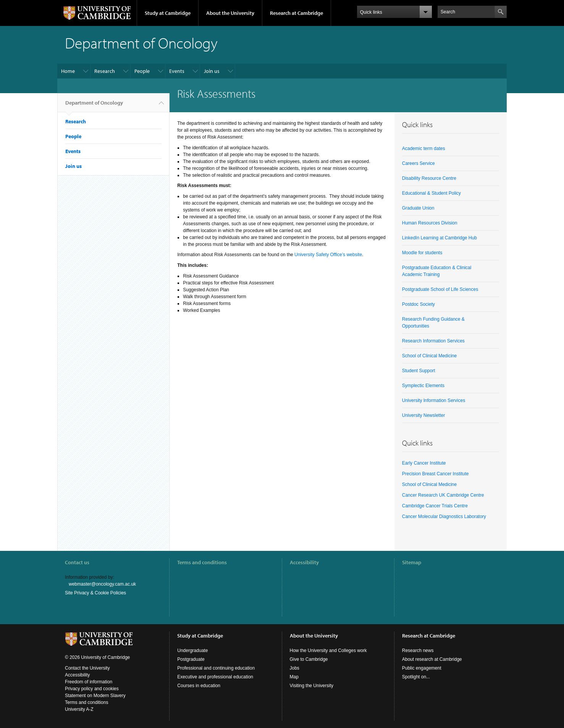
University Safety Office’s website (328, 255)
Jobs (295, 668)
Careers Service (419, 163)
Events (177, 71)
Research (105, 71)
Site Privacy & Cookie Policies (95, 593)
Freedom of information (89, 682)
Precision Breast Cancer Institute (436, 474)
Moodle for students (422, 253)
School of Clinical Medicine (429, 356)
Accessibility (304, 562)
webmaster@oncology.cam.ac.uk (102, 584)
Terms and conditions (202, 562)
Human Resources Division (430, 223)
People (142, 71)
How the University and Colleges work (328, 651)
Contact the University (87, 668)
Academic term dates (424, 149)
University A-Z (79, 709)
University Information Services (434, 400)
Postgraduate (191, 659)
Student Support (419, 371)
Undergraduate (192, 651)
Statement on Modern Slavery (95, 696)
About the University (230, 13)
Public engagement (422, 668)
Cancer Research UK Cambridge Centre (443, 495)
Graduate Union (418, 208)
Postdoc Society (419, 304)
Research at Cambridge (297, 13)
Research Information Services (433, 341)
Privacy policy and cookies (92, 689)
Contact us (77, 562)
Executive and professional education (215, 677)
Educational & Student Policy (431, 193)
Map (294, 677)
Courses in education (199, 686)
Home (68, 71)
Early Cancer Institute (424, 463)
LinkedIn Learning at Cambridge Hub (440, 238)
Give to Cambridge (309, 659)
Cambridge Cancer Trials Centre (435, 506)
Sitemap (412, 562)
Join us (212, 71)
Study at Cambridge (168, 13)
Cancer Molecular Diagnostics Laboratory (444, 517)
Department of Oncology (94, 106)
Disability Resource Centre (429, 178)
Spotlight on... (416, 677)
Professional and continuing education (216, 668)
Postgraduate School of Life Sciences (440, 289)
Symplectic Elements (423, 386)
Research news (418, 651)
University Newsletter (424, 415)
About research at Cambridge (432, 659)
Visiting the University (312, 686)
